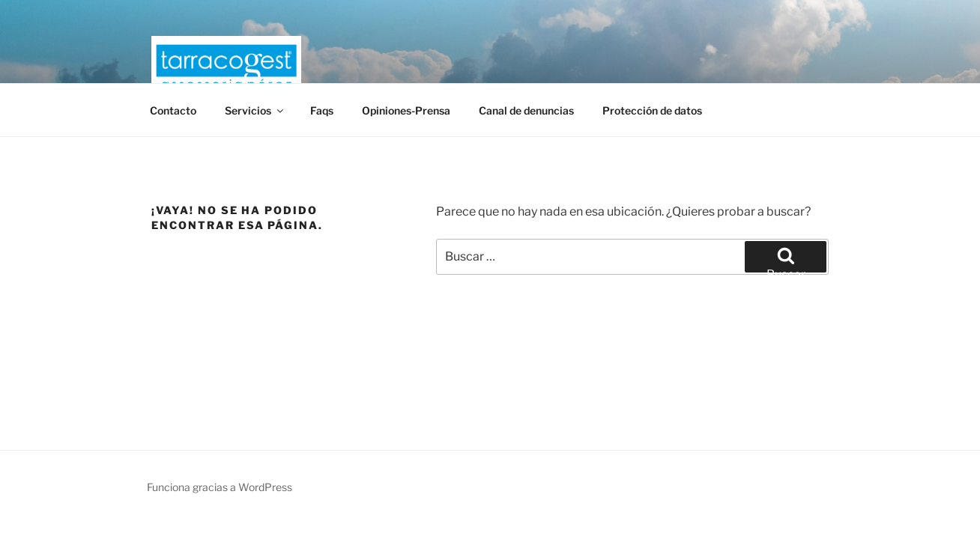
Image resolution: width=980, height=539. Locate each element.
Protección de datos (652, 110)
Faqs (322, 110)
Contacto (173, 110)
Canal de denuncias (526, 110)
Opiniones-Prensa (406, 110)
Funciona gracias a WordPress (220, 487)
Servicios (255, 110)
